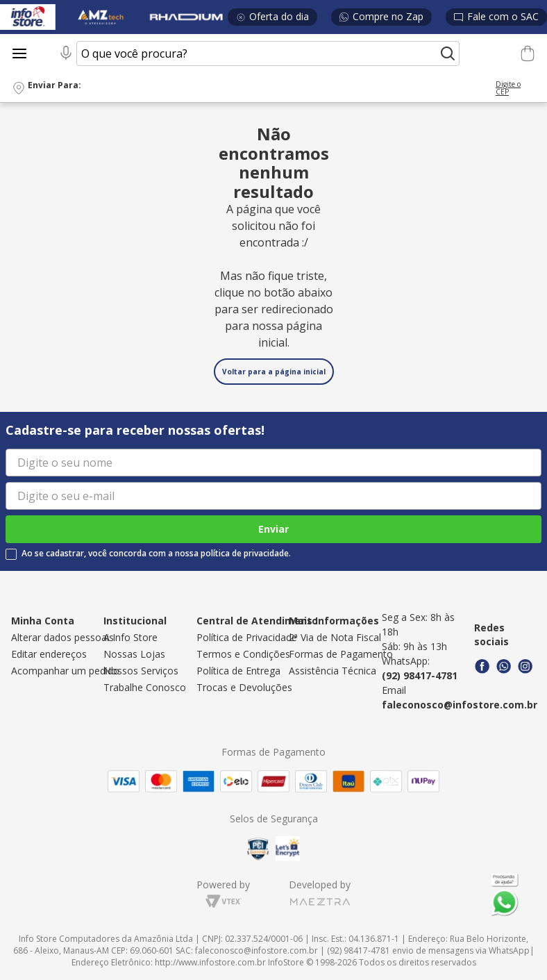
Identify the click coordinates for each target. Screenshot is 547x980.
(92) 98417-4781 (420, 675)
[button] (273, 89)
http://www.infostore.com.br (210, 962)
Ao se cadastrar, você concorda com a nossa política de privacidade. (156, 554)
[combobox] (258, 53)
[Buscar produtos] (448, 53)
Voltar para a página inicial (274, 372)
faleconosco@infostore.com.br (460, 705)
